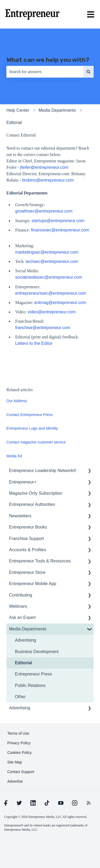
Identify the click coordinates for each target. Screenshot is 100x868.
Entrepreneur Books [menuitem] (28, 527)
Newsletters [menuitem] (20, 516)
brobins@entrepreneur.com (48, 180)
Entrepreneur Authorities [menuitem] (32, 504)
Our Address (17, 401)
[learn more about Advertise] (15, 781)
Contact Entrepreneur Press (30, 415)
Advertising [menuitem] (25, 640)
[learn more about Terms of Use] (18, 733)
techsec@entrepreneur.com (52, 261)
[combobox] (45, 72)
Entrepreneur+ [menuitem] (23, 482)
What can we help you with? (48, 60)
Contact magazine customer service (36, 442)
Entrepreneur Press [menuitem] (33, 674)
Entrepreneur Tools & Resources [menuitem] (40, 561)
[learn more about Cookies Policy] (19, 753)
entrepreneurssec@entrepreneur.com (51, 293)
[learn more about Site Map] (15, 762)
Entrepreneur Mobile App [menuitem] (33, 584)
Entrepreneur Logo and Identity (32, 428)
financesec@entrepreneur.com (60, 230)
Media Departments (57, 110)
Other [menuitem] (20, 697)
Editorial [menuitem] (23, 663)
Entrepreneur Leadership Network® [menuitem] (43, 471)
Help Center (18, 110)
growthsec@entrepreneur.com (44, 211)
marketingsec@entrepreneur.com (47, 252)
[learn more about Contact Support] (21, 772)
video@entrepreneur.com (52, 312)
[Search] (89, 72)
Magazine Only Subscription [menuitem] (36, 493)
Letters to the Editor (34, 343)
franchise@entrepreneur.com (43, 328)
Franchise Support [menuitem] (27, 539)
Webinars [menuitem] (18, 606)
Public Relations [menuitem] (30, 685)
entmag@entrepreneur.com (61, 303)
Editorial (14, 123)
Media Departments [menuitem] (28, 629)
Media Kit (14, 456)
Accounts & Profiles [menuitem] (28, 550)
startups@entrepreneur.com (59, 221)
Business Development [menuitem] (37, 652)
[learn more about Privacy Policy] (19, 743)
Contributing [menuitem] (21, 595)
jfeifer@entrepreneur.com (44, 167)
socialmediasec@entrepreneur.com (49, 277)
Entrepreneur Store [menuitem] (27, 572)
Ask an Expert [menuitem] (22, 617)
